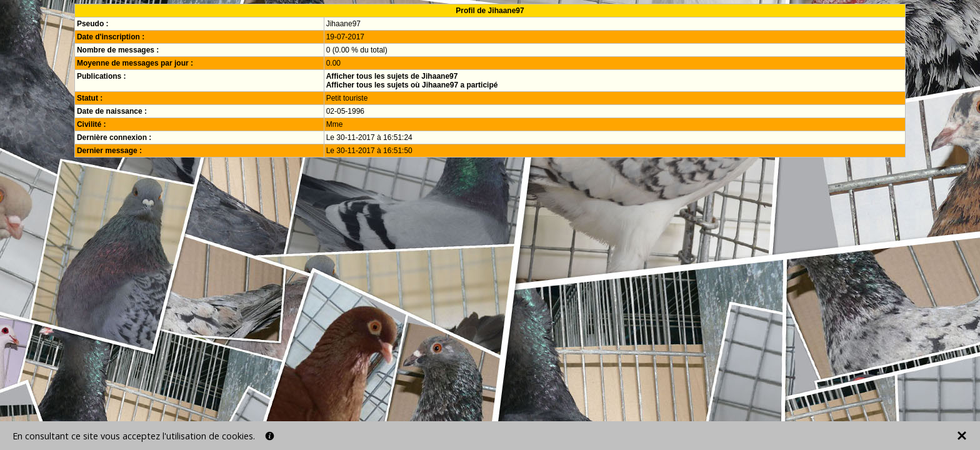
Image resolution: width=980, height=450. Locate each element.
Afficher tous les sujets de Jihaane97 (392, 76)
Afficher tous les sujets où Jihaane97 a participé (412, 85)
